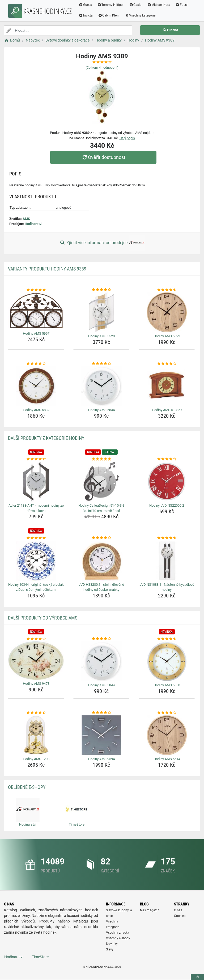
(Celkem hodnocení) (102, 67)
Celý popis (127, 138)
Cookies (180, 916)
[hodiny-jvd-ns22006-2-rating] (167, 459)
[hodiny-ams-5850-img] (167, 661)
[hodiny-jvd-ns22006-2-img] (167, 482)
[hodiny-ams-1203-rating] (36, 713)
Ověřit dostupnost (103, 157)
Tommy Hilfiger (110, 5)
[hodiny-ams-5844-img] (101, 386)
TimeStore (40, 957)
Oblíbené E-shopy (27, 787)
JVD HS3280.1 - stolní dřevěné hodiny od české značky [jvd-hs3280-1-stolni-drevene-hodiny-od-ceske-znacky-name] (101, 587)
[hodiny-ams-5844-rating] (101, 364)
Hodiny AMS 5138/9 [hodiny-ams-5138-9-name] (167, 410)
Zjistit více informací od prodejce (102, 243)
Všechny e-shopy (118, 938)
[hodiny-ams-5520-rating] (101, 290)
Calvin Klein (109, 15)
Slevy (110, 949)
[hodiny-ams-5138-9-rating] (167, 364)
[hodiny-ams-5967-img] (36, 311)
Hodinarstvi (33, 224)
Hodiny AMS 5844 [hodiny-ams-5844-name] (101, 410)
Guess (85, 5)
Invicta (86, 15)
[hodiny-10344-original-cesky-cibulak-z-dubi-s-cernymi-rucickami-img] (36, 561)
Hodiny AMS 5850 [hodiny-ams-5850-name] (167, 685)
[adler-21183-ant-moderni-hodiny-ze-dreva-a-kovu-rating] (36, 459)
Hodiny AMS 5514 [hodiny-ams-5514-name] (167, 759)
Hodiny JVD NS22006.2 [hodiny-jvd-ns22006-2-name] (167, 505)
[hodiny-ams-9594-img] (101, 735)
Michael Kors (158, 5)
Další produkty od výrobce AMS (43, 618)
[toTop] (197, 977)
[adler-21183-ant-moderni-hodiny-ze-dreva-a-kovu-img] (36, 482)
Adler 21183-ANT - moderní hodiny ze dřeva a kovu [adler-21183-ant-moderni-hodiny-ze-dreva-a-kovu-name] (36, 508)
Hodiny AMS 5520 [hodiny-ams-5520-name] (101, 336)
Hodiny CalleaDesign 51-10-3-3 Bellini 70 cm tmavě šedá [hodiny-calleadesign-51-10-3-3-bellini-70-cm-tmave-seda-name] (101, 508)
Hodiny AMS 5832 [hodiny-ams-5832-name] (36, 410)
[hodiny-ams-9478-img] (36, 661)
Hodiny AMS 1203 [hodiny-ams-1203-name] (36, 759)
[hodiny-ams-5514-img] (167, 735)
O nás (178, 910)
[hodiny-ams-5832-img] (36, 386)
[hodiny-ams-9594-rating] (101, 713)
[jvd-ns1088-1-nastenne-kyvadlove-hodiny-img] (167, 561)
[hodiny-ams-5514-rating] (167, 713)
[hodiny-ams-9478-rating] (36, 639)
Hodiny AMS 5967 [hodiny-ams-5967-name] (36, 333)
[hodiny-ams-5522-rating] (167, 290)
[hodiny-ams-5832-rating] (36, 364)
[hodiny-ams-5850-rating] (167, 639)
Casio (135, 5)
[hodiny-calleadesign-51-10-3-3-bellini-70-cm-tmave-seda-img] (101, 482)
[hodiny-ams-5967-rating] (36, 290)
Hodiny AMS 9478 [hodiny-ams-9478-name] (36, 684)
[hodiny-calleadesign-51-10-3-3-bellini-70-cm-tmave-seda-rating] (101, 459)
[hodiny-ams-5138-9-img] (167, 386)
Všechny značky (118, 933)
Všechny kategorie (140, 15)
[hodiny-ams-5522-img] (167, 312)
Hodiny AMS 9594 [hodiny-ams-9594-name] (101, 759)
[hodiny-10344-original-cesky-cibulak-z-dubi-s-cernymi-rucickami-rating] (36, 538)
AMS (26, 219)
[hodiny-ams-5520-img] (101, 312)
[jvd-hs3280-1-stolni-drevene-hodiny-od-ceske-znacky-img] (101, 561)
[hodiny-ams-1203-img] (36, 735)
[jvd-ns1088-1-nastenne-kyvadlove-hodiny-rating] (167, 538)
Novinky (112, 944)
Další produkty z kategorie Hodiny (46, 438)
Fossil (182, 5)
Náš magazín (150, 910)
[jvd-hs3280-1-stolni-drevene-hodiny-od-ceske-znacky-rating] (101, 538)
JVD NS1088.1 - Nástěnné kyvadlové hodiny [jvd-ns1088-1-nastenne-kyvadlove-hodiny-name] (167, 587)
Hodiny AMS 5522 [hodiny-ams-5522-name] (167, 336)
